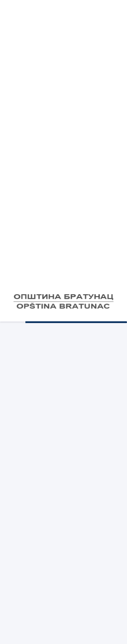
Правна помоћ (63, 265)
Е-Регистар (63, 329)
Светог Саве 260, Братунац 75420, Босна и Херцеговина (63, 498)
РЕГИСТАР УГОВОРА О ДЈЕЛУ (64, 281)
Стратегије (63, 249)
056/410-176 (64, 408)
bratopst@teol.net (63, 449)
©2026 (63, 629)
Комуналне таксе (63, 191)
